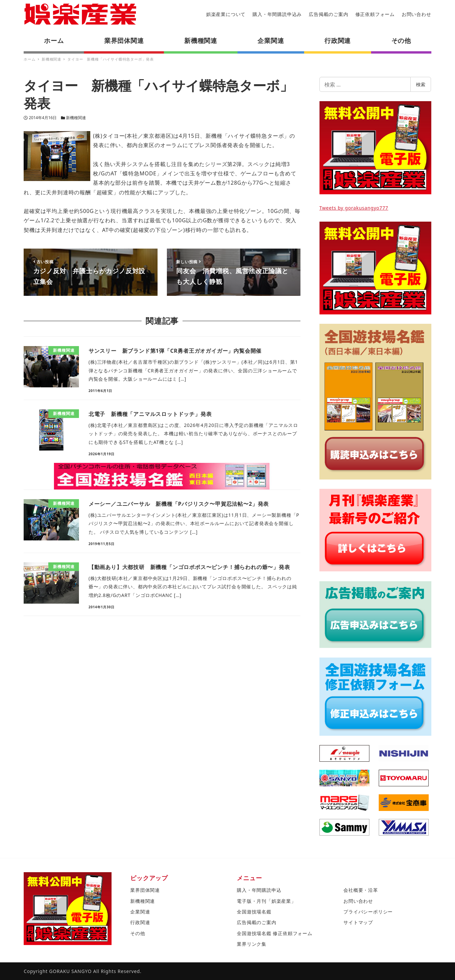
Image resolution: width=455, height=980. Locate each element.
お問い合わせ (417, 14)
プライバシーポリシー (368, 912)
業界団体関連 (145, 890)
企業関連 (140, 912)
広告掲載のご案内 (328, 14)
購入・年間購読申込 (259, 890)
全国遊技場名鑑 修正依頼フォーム (274, 933)
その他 (138, 933)
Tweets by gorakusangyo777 (354, 208)
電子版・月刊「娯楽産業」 (266, 901)
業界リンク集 (252, 944)
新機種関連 (76, 118)
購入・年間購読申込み (277, 14)
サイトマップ (358, 922)
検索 (421, 84)
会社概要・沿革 (361, 890)
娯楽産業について (226, 14)
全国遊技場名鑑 (254, 912)
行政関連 (140, 922)
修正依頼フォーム (375, 14)
